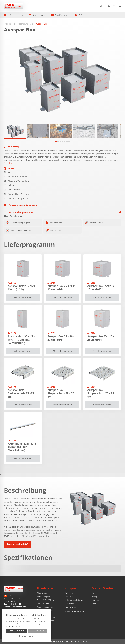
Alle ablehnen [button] (38, 631)
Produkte (8, 24)
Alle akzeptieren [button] (17, 631)
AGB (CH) (78, 641)
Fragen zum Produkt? (18, 544)
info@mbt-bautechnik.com (15, 607)
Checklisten (69, 604)
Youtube (95, 600)
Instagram (96, 596)
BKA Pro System (44, 603)
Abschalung (42, 593)
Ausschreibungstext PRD (21, 212)
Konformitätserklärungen (75, 611)
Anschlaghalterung (45, 607)
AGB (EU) (86, 641)
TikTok (94, 604)
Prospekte (68, 596)
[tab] (56, 142)
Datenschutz (69, 641)
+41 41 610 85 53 (14, 604)
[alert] (27, 625)
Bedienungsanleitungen (74, 600)
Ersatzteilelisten (71, 607)
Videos (67, 615)
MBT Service (69, 593)
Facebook (96, 593)
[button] (15, 131)
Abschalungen (24, 24)
